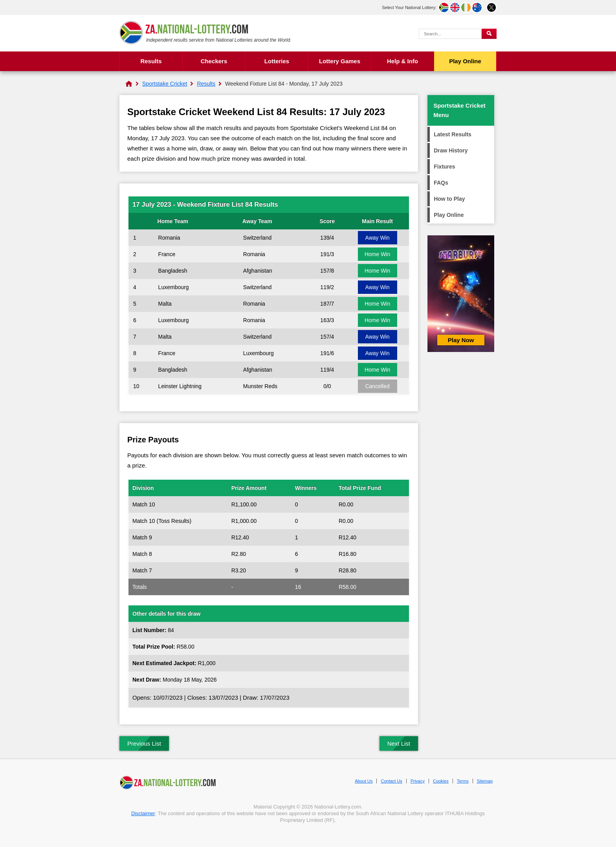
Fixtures (444, 167)
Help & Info (402, 61)
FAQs (441, 183)
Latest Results (453, 134)
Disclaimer (143, 813)
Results (151, 61)
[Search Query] (450, 34)
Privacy (418, 781)
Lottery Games (340, 61)
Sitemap (485, 781)
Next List (399, 743)
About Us (364, 781)
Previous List (144, 743)
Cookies (441, 781)
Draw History (451, 150)
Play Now (461, 340)
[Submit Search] (489, 34)
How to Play (449, 199)
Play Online (465, 61)
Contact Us (391, 781)
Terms (463, 781)
